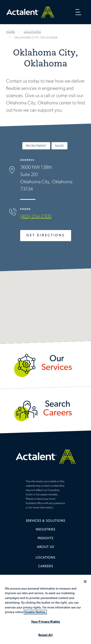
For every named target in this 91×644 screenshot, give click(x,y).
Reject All (45, 635)
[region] (45, 609)
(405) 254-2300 (36, 217)
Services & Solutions (45, 521)
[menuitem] (45, 523)
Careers (46, 566)
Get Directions (46, 235)
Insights (45, 538)
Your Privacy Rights (45, 622)
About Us (45, 547)
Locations (45, 558)
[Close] (85, 582)
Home (30, 12)
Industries (45, 530)
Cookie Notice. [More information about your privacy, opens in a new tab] (35, 612)
